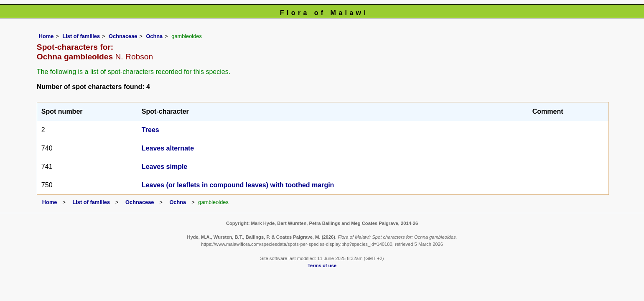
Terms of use (322, 265)
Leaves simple (164, 167)
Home (46, 36)
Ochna (154, 36)
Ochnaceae (123, 36)
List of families (81, 36)
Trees (150, 130)
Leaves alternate (168, 148)
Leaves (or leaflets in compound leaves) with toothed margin (238, 185)
